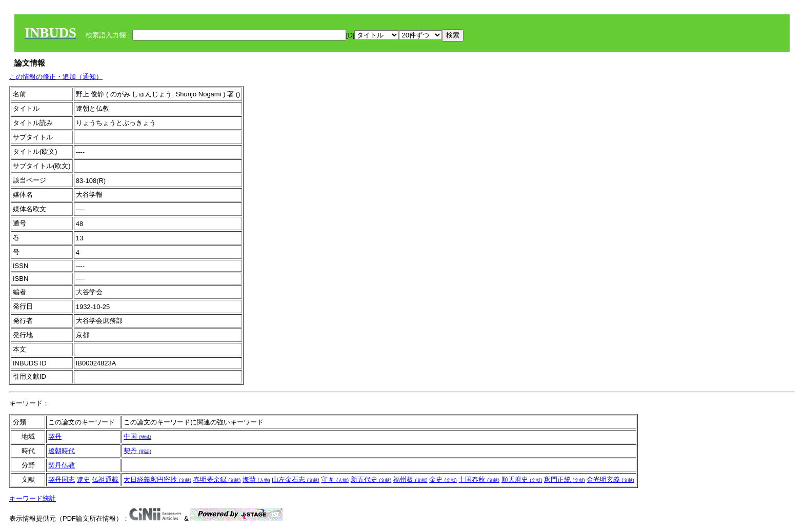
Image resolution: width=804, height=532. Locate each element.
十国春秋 (479, 479)
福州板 (410, 479)
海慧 (256, 479)
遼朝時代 (62, 451)
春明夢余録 (217, 479)
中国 (137, 436)
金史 (443, 479)
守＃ (335, 479)
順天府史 (522, 479)
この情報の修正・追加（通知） (56, 77)
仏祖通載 (105, 479)
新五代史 (371, 479)
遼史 (84, 479)
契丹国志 (62, 479)
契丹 (55, 436)
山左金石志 (296, 479)
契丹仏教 (62, 465)
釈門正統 (565, 479)
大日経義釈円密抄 (157, 479)
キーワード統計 (33, 498)
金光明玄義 (610, 479)
